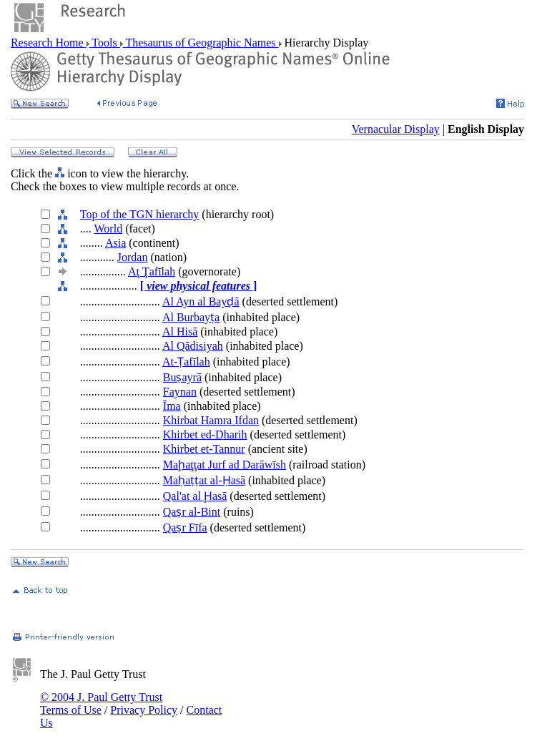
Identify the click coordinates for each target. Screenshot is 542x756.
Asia (115, 243)
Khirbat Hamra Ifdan (211, 420)
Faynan (180, 392)
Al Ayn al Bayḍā (201, 301)
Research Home (49, 43)
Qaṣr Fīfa (185, 527)
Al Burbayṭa (191, 317)
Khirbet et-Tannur (204, 449)
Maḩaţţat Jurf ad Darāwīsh (225, 465)
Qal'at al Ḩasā (195, 496)
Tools (105, 43)
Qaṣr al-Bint (192, 512)
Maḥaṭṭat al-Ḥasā (204, 480)
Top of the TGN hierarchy (140, 214)
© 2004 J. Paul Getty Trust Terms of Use (101, 703)
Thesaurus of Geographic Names (201, 43)
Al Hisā (180, 332)
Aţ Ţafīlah (152, 271)
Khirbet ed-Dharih (205, 435)
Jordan (133, 257)
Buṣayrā (182, 377)
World (109, 229)
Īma (172, 406)
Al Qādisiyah (193, 346)
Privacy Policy (144, 710)
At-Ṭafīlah (186, 362)
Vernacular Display (396, 129)
